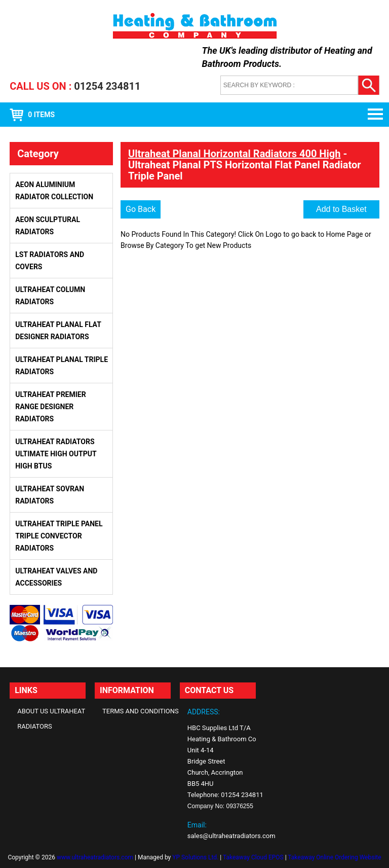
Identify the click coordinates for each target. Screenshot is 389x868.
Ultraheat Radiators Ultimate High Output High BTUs (56, 454)
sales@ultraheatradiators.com (231, 836)
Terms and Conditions (141, 711)
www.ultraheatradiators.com (95, 857)
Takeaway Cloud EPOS (253, 857)
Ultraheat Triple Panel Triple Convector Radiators (59, 536)
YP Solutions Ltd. (195, 857)
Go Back (141, 209)
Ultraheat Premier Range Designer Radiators (50, 407)
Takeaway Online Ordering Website (334, 857)
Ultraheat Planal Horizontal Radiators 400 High (234, 154)
